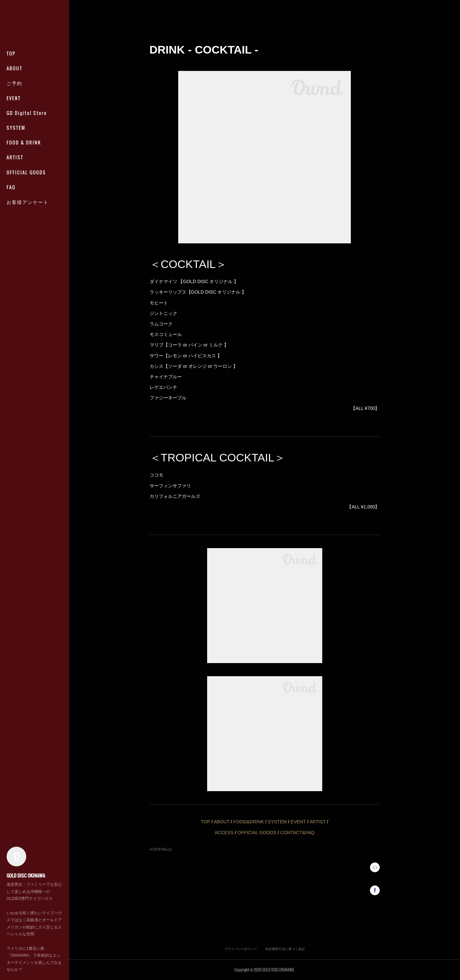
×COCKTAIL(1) (161, 849)
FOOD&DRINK (249, 822)
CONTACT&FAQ (297, 833)
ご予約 (14, 83)
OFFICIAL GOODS (257, 833)
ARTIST (317, 822)
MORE (13, 142)
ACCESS (224, 833)
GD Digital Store (27, 113)
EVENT (14, 98)
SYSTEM (16, 128)
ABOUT (14, 68)
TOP (11, 53)
